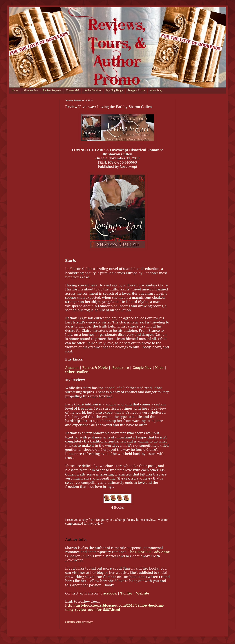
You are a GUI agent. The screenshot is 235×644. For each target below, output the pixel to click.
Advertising (156, 90)
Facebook (109, 593)
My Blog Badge (114, 90)
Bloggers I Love (136, 90)
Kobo (159, 367)
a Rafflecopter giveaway (79, 622)
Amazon (72, 367)
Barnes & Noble (95, 367)
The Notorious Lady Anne (149, 552)
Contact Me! (73, 90)
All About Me (30, 90)
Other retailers (77, 372)
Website (143, 593)
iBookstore (120, 367)
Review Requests (52, 90)
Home (15, 90)
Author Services (93, 90)
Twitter (126, 593)
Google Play (142, 367)
